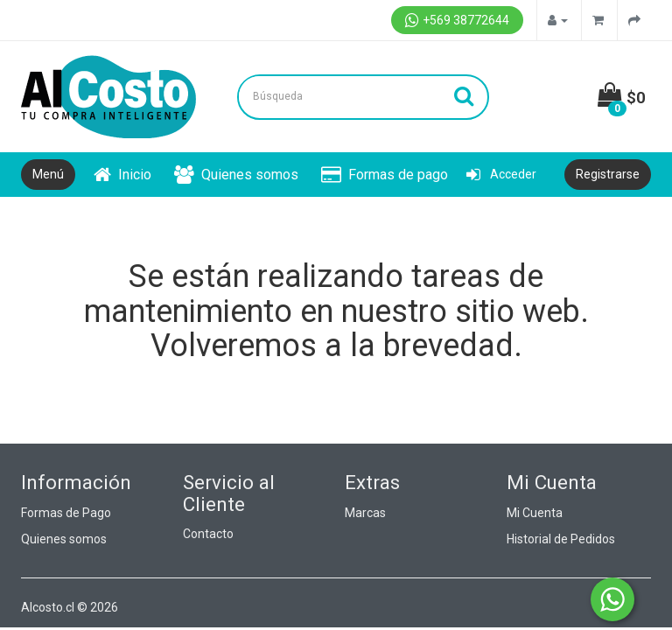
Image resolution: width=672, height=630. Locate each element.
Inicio (122, 175)
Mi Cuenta (535, 513)
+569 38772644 (457, 20)
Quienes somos (236, 175)
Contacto (208, 534)
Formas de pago (385, 175)
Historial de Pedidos (561, 539)
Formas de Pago (66, 513)
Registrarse (608, 174)
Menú (48, 174)
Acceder (501, 174)
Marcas (365, 513)
